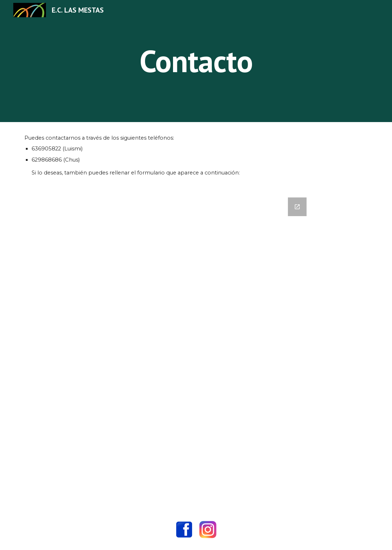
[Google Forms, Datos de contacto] (196, 349)
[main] (196, 61)
